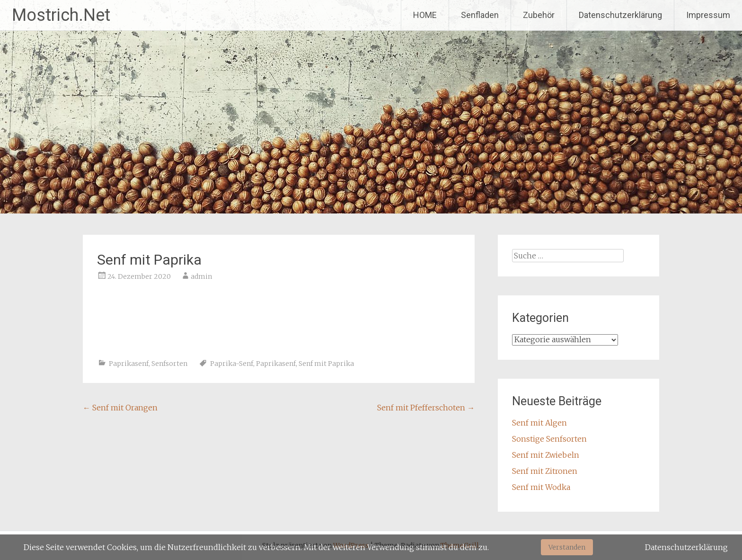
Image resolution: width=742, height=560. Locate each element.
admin (201, 276)
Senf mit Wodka (541, 487)
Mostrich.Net (61, 15)
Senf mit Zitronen (545, 471)
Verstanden (567, 547)
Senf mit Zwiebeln (546, 455)
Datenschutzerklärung (620, 15)
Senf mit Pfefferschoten (426, 408)
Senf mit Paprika (326, 364)
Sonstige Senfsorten (549, 439)
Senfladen (480, 15)
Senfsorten (169, 364)
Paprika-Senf (232, 364)
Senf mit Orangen (120, 408)
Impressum (708, 15)
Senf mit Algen (539, 423)
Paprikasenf (129, 364)
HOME (425, 15)
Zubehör (539, 15)
